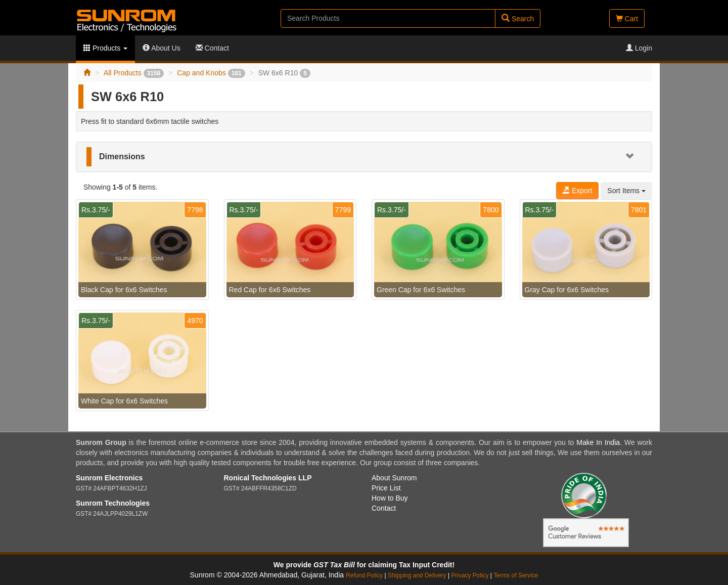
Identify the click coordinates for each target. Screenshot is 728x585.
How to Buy (390, 498)
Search (518, 18)
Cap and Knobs (211, 73)
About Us (162, 48)
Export (577, 191)
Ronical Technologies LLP (268, 478)
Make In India (598, 442)
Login (639, 48)
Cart (627, 19)
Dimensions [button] (122, 156)
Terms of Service (516, 575)
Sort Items (626, 191)
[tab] (364, 157)
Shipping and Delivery (417, 575)
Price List (386, 488)
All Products (134, 73)
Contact (212, 48)
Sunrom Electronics (109, 478)
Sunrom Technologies (113, 503)
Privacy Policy (470, 575)
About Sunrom (394, 478)
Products (105, 48)
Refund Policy (364, 575)
